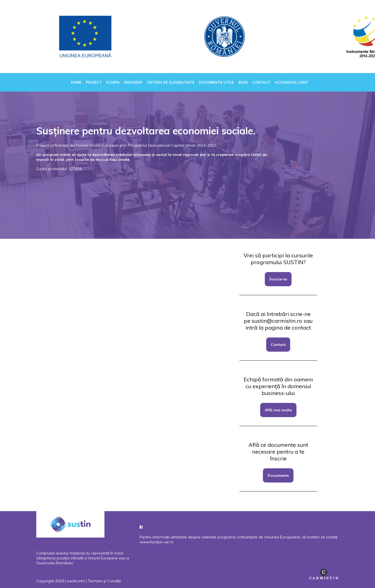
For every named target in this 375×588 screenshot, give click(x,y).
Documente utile (216, 82)
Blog (243, 82)
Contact (261, 82)
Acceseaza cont (292, 82)
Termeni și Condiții (104, 581)
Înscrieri (133, 82)
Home (76, 82)
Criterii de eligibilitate (170, 82)
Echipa (113, 82)
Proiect (94, 82)
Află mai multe (278, 410)
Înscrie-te (278, 279)
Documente (278, 475)
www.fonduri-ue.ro (157, 542)
